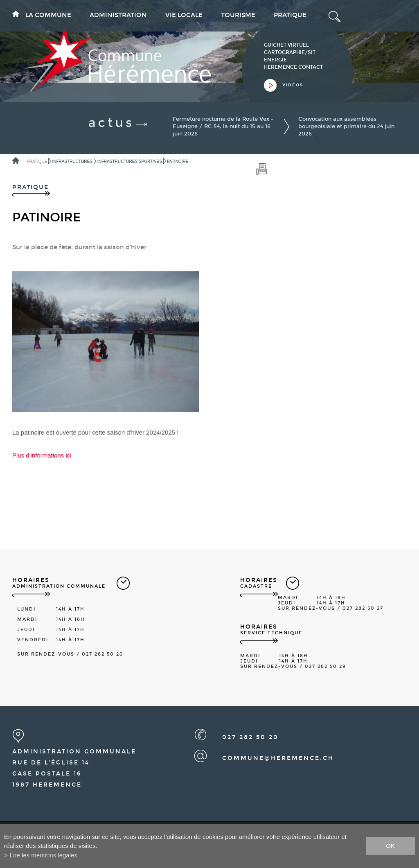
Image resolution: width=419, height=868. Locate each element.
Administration (118, 15)
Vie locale (184, 15)
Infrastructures (72, 161)
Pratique (290, 15)
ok (390, 846)
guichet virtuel (286, 45)
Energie (275, 60)
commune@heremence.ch (278, 758)
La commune (48, 15)
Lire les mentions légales (44, 855)
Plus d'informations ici (42, 455)
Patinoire (178, 161)
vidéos (293, 85)
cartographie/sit (290, 52)
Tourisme (238, 15)
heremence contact (293, 67)
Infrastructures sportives (130, 161)
